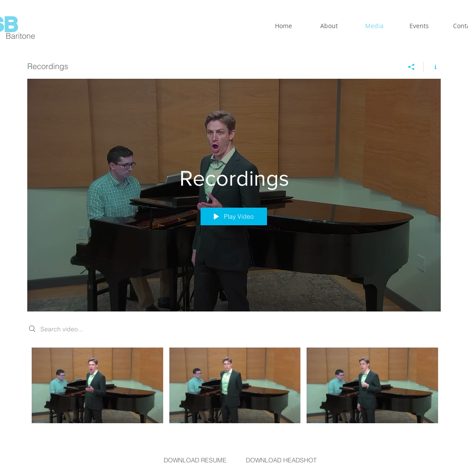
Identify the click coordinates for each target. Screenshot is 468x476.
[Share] (411, 67)
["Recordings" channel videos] (234, 388)
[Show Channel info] (432, 67)
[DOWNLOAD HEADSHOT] (281, 460)
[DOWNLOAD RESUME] (195, 460)
